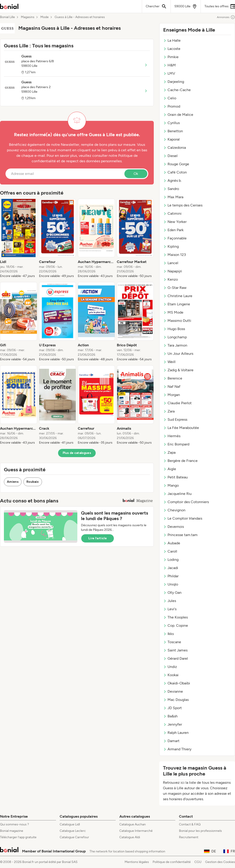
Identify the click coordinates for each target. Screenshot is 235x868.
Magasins (28, 17)
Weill (169, 362)
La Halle (172, 40)
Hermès (172, 436)
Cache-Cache (177, 90)
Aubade (172, 543)
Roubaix (33, 482)
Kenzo (171, 279)
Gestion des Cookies (220, 862)
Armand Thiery (177, 749)
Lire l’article (98, 538)
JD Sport (172, 708)
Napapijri (173, 271)
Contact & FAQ (190, 824)
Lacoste (172, 49)
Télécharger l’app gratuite (18, 837)
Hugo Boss (174, 329)
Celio (170, 98)
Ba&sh (170, 716)
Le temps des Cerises (183, 205)
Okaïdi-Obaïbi (177, 683)
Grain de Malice (178, 115)
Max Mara (173, 197)
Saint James (175, 650)
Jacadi (171, 568)
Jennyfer (173, 724)
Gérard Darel (176, 658)
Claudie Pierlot (177, 403)
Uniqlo (171, 584)
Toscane (172, 642)
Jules (170, 601)
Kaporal (171, 139)
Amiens (13, 482)
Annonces (226, 17)
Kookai (171, 675)
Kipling (171, 246)
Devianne (173, 691)
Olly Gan (172, 593)
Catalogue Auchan (133, 824)
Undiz (170, 667)
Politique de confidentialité (172, 862)
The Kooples (175, 617)
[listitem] (19, 239)
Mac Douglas (176, 700)
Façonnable (175, 238)
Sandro (171, 189)
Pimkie (171, 57)
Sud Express (175, 419)
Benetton (173, 131)
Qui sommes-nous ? (14, 824)
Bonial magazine (12, 831)
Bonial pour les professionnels (200, 831)
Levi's (170, 609)
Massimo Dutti (177, 321)
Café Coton (175, 172)
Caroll (170, 551)
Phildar (171, 576)
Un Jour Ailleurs (178, 354)
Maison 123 (175, 255)
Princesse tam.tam (180, 535)
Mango (171, 485)
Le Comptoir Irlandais (183, 518)
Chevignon (174, 510)
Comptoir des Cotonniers (186, 502)
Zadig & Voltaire (178, 370)
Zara (169, 411)
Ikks (168, 634)
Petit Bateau (175, 477)
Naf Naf (172, 387)
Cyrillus (171, 123)
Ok (136, 174)
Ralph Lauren (176, 733)
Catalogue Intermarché (136, 831)
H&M (169, 65)
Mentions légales (137, 862)
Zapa (169, 452)
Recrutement (189, 837)
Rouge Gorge (176, 164)
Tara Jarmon (175, 345)
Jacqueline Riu (177, 494)
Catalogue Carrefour (74, 837)
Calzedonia (175, 148)
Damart (171, 741)
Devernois (173, 527)
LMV (169, 73)
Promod (172, 106)
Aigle (170, 469)
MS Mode (173, 312)
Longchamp (175, 337)
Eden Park (173, 230)
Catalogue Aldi (130, 837)
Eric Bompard (176, 444)
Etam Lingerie (177, 304)
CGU (198, 862)
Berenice (173, 378)
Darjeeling (174, 82)
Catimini (172, 213)
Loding (171, 560)
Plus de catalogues (77, 453)
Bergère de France (180, 461)
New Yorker (175, 222)
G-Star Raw (175, 288)
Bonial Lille (7, 17)
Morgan (172, 395)
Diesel (170, 156)
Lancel (171, 263)
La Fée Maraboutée (181, 428)
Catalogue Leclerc (73, 831)
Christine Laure (178, 296)
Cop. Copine (176, 625)
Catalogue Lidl (70, 824)
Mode (45, 17)
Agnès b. (172, 180)
